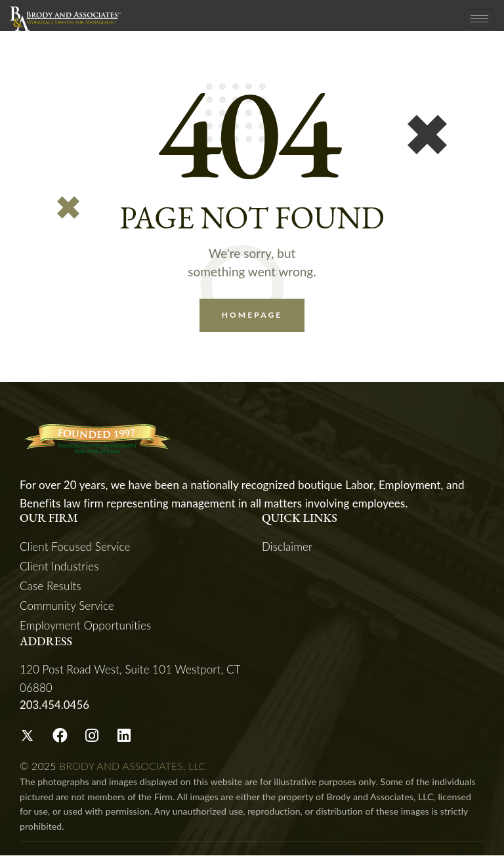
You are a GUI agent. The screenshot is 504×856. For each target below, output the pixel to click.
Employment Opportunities (85, 626)
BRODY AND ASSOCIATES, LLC (133, 766)
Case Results (51, 587)
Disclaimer (287, 547)
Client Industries (59, 567)
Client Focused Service (75, 547)
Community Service (67, 606)
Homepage (252, 315)
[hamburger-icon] (479, 19)
